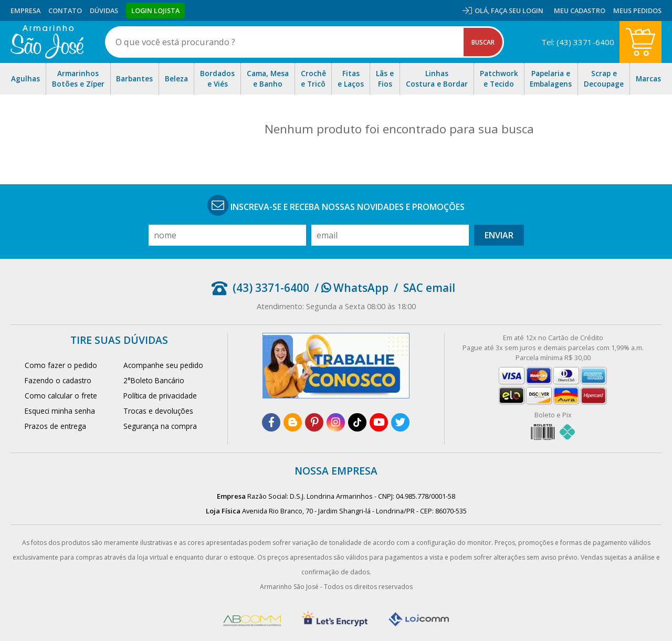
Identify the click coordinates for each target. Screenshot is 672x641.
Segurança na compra (160, 426)
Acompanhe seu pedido (163, 365)
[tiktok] (357, 422)
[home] (47, 42)
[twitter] (400, 422)
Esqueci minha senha (60, 411)
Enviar (499, 235)
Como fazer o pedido (61, 365)
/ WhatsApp (351, 288)
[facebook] (271, 422)
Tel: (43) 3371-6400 (578, 42)
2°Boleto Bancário (154, 380)
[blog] (293, 422)
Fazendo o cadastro (58, 380)
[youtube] (379, 422)
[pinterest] (314, 422)
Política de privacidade (160, 396)
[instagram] (336, 422)
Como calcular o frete (61, 396)
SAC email (429, 288)
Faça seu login (517, 10)
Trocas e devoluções (158, 411)
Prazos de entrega (55, 426)
